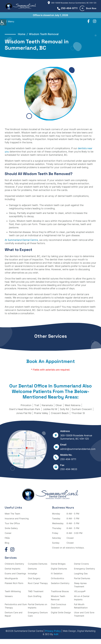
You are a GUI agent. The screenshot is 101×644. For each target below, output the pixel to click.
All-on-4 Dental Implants (82, 598)
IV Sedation (57, 573)
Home (22, 34)
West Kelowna (73, 405)
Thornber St (78, 413)
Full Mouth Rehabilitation (81, 606)
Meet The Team (12, 514)
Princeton (26, 405)
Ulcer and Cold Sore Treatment (84, 614)
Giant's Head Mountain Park (25, 409)
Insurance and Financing (17, 518)
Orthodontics (57, 578)
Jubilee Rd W (50, 409)
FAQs (7, 538)
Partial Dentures (82, 578)
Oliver (59, 405)
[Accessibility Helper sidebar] (3, 22)
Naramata (47, 405)
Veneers (9, 596)
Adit (56, 634)
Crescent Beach (60, 413)
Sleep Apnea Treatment (80, 585)
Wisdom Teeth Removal (58, 598)
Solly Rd (64, 409)
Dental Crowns (81, 564)
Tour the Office (12, 523)
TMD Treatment (36, 591)
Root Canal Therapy (38, 583)
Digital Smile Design (61, 612)
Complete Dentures (38, 564)
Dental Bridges (58, 564)
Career (8, 533)
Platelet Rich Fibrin (14, 583)
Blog (7, 543)
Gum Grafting (35, 596)
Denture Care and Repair (14, 614)
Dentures (32, 569)
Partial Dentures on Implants (37, 606)
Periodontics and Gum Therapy (16, 606)
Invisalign (32, 573)
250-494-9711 (67, 8)
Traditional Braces (60, 591)
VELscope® (80, 591)
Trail (37, 405)
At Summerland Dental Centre (21, 240)
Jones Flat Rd (24, 413)
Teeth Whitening (13, 591)
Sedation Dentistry (60, 583)
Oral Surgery (34, 578)
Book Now (89, 8)
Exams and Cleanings (15, 573)
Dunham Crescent (82, 409)
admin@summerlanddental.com (78, 449)
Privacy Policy (53, 631)
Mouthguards (11, 578)
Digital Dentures (59, 569)
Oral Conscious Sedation (58, 606)
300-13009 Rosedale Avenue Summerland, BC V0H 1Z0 (72, 3)
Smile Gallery (11, 528)
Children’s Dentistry (14, 564)
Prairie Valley (41, 413)
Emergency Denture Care (38, 614)
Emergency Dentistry (84, 569)
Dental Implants (12, 569)
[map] (27, 450)
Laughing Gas (81, 573)
